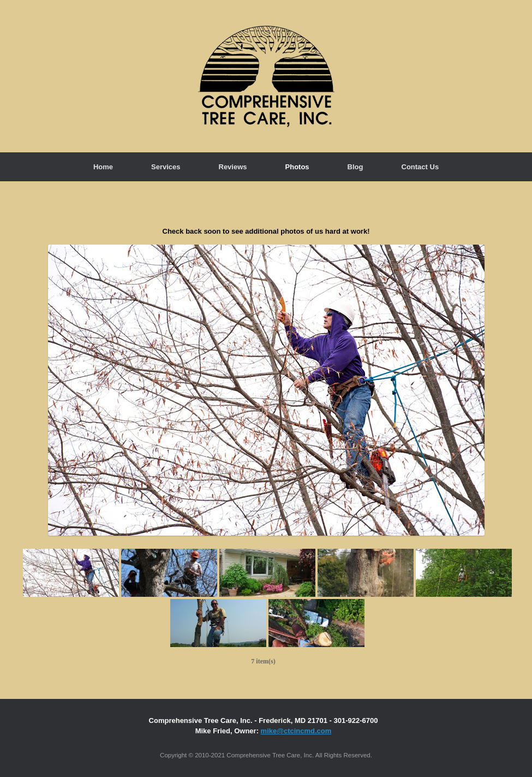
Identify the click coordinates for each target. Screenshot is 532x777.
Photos (297, 167)
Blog (355, 167)
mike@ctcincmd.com (296, 731)
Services (166, 167)
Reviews (233, 167)
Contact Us (420, 167)
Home (103, 167)
